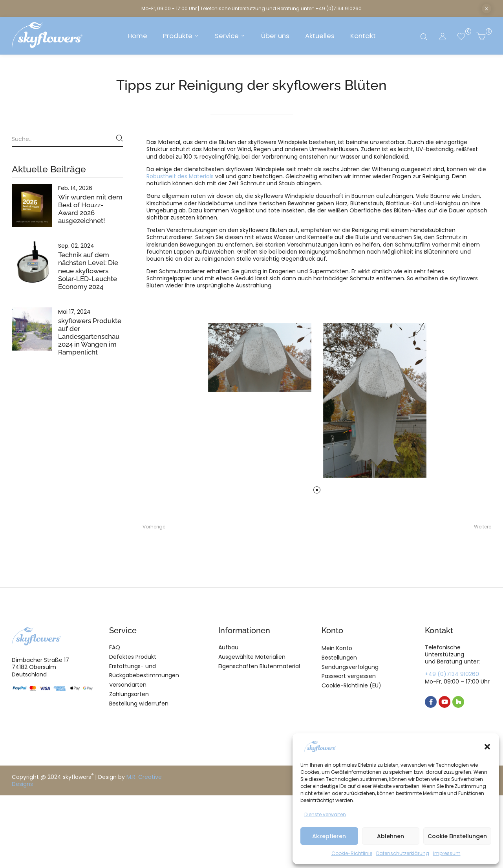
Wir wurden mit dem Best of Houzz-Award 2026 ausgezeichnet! (90, 209)
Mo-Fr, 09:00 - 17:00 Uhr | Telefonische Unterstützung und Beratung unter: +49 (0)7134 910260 (251, 8)
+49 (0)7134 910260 (452, 674)
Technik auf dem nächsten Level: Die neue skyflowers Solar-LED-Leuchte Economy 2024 (88, 271)
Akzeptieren (329, 836)
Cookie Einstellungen (457, 836)
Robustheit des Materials (180, 176)
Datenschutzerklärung (403, 853)
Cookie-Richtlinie (352, 853)
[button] (487, 747)
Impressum (447, 853)
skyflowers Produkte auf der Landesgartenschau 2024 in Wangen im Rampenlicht (90, 337)
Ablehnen (391, 836)
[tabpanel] (260, 357)
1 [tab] (317, 490)
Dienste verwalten (325, 814)
